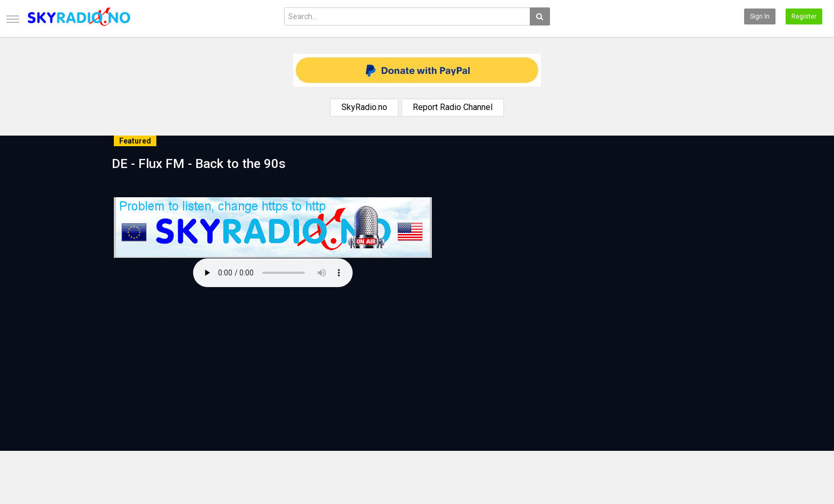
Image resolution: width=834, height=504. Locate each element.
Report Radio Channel (453, 107)
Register (804, 16)
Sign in (760, 16)
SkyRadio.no (364, 107)
